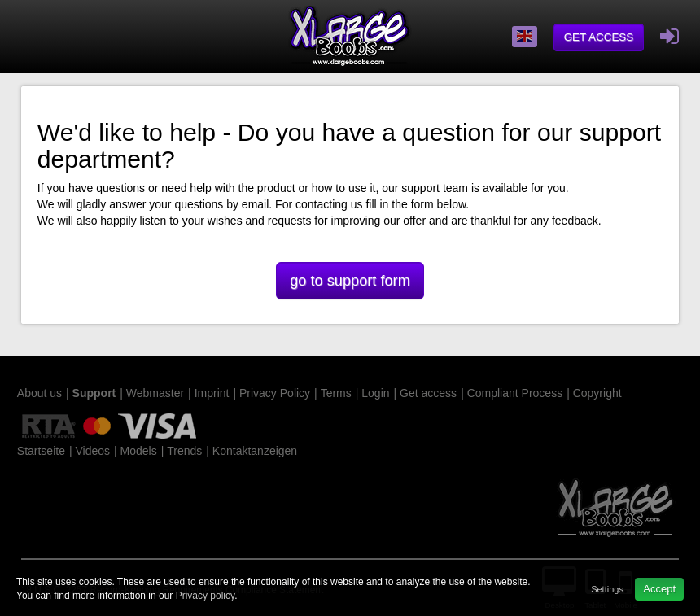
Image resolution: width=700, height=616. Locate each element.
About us (39, 393)
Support (94, 393)
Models (139, 451)
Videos (92, 451)
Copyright (597, 393)
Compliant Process (515, 393)
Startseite (41, 451)
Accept (659, 589)
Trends (184, 451)
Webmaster (155, 393)
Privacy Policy (275, 393)
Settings (607, 589)
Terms (336, 393)
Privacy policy (205, 596)
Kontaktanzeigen (255, 451)
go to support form (350, 281)
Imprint (212, 393)
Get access (599, 37)
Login (375, 393)
